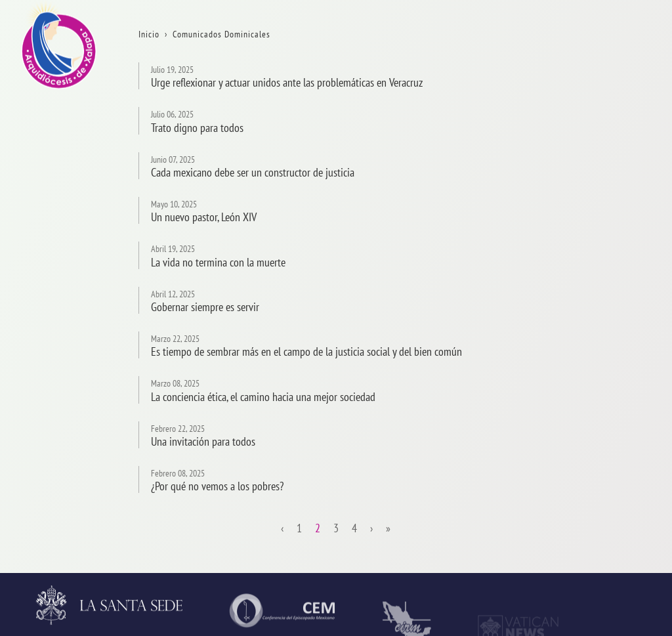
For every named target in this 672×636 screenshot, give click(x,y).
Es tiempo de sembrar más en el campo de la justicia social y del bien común (306, 351)
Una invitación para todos (203, 441)
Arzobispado (626, 300)
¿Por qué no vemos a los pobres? (217, 486)
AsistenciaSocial (635, 506)
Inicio (612, 61)
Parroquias (623, 403)
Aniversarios (626, 130)
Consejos (619, 334)
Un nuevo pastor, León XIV (204, 217)
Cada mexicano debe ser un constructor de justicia (253, 172)
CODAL (615, 540)
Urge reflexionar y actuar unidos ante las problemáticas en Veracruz (287, 82)
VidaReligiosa (630, 472)
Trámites (618, 164)
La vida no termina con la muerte (218, 262)
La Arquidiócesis (634, 95)
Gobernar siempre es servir (205, 307)
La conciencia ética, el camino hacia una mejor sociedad (263, 397)
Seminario (622, 437)
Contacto (619, 198)
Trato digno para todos (197, 128)
